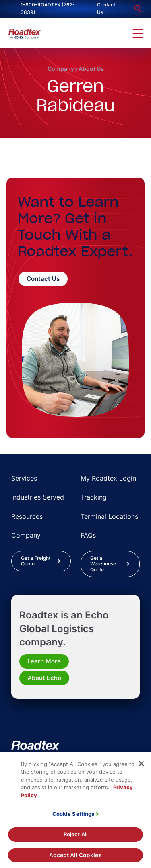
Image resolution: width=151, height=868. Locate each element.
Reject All (75, 838)
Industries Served (38, 497)
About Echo (44, 678)
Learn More (44, 661)
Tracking (94, 497)
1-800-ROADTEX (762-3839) (48, 8)
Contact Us (106, 8)
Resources (27, 516)
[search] (138, 9)
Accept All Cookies (75, 859)
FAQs (88, 535)
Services (24, 478)
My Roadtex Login (108, 478)
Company (61, 69)
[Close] (141, 767)
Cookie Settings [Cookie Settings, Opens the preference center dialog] (73, 817)
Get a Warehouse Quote (103, 564)
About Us (91, 69)
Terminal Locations (109, 516)
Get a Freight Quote (36, 561)
